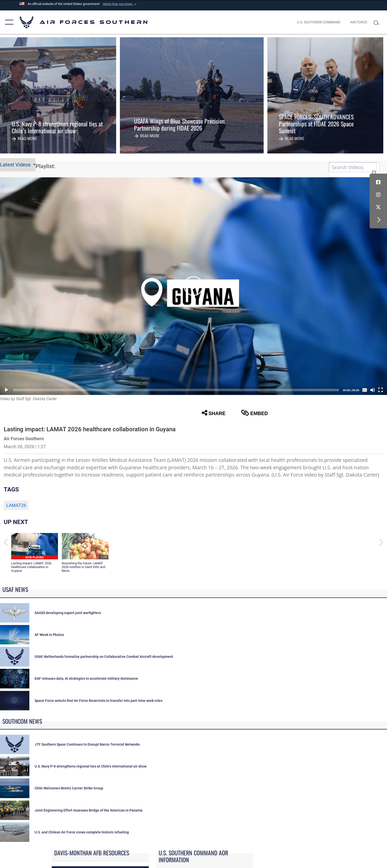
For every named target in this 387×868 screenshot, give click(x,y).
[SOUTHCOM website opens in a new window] (319, 22)
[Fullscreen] (381, 390)
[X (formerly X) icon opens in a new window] (378, 207)
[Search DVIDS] (353, 167)
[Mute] (373, 390)
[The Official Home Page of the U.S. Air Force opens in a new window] (359, 22)
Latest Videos (16, 165)
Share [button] (214, 413)
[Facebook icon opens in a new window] (378, 182)
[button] (120, 4)
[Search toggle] (378, 22)
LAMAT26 (16, 505)
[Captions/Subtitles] (365, 390)
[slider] (176, 390)
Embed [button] (254, 413)
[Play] (6, 390)
